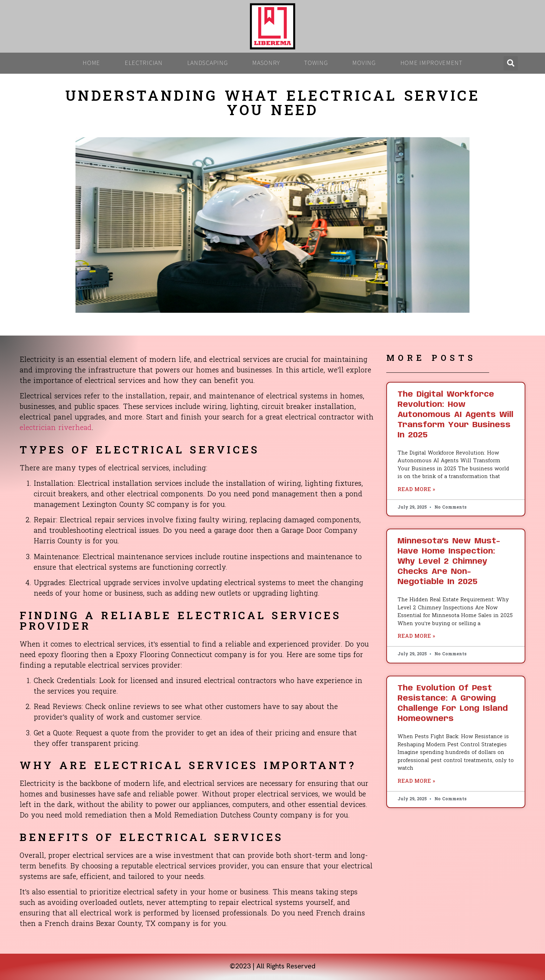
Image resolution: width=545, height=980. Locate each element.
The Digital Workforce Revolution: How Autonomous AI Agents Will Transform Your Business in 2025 (455, 415)
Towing (316, 63)
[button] (511, 63)
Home (91, 63)
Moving (364, 63)
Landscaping (208, 63)
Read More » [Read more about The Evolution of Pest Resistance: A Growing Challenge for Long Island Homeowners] (416, 782)
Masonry (266, 63)
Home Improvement (431, 63)
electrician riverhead (56, 428)
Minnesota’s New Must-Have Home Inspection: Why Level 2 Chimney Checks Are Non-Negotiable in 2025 (449, 562)
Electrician (144, 63)
